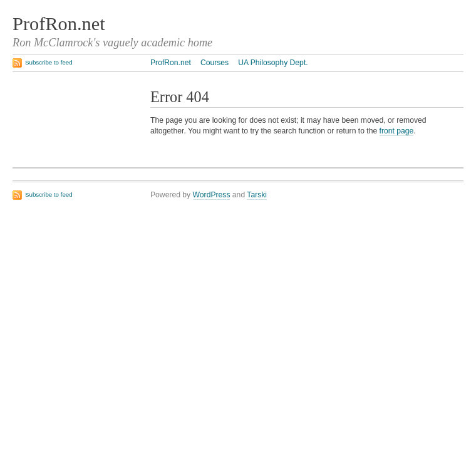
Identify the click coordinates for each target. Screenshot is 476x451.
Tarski (257, 195)
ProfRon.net (59, 24)
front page (397, 131)
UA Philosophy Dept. (273, 63)
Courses (215, 63)
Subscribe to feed (49, 62)
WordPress (212, 195)
